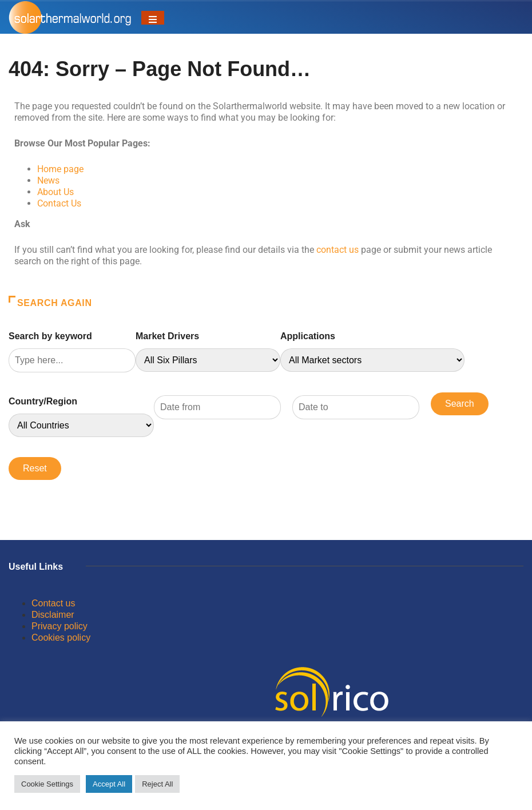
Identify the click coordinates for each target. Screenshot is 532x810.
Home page (60, 169)
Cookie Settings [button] (47, 784)
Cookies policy (61, 638)
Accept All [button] (109, 784)
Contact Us (59, 203)
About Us (55, 192)
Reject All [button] (157, 784)
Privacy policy (59, 626)
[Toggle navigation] (153, 18)
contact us (338, 250)
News (48, 180)
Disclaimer (53, 615)
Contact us (53, 603)
